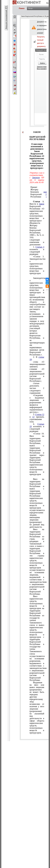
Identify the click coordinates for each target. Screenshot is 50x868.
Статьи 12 (40, 414)
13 (33, 417)
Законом (36, 178)
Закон (42, 204)
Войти (43, 63)
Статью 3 (40, 247)
